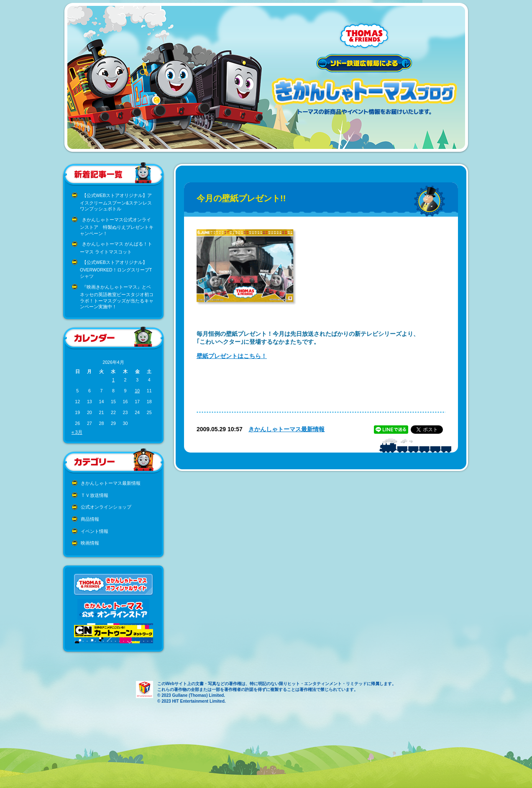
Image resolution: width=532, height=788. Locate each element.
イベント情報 (95, 531)
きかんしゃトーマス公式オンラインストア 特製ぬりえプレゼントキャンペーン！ (117, 226)
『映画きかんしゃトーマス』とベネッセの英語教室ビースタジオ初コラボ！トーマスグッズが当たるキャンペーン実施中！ (117, 297)
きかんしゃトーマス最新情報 (111, 483)
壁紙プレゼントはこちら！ (232, 356)
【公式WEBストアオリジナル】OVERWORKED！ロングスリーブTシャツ (116, 269)
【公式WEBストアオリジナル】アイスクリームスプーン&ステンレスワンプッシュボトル (116, 202)
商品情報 (90, 519)
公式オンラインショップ (106, 507)
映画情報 (90, 543)
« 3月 (77, 432)
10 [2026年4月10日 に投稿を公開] (137, 391)
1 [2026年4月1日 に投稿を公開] (113, 380)
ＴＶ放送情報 (95, 495)
